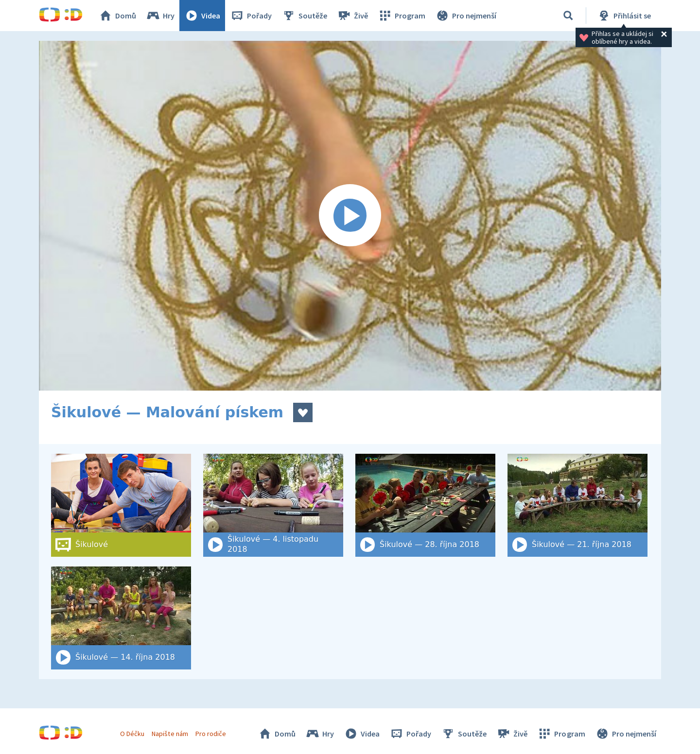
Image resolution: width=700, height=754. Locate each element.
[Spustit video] (350, 216)
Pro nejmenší (466, 16)
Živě (352, 16)
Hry (160, 16)
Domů (117, 16)
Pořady (251, 16)
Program (402, 16)
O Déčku (132, 734)
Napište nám (170, 734)
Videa (202, 16)
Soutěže (304, 16)
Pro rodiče (211, 734)
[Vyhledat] (568, 16)
